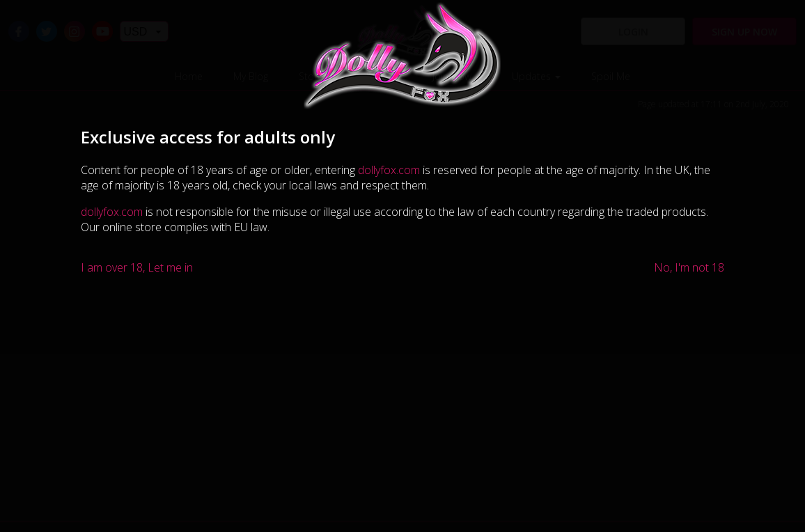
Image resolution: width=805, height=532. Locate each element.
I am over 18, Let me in (137, 267)
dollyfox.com (389, 170)
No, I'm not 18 (689, 267)
